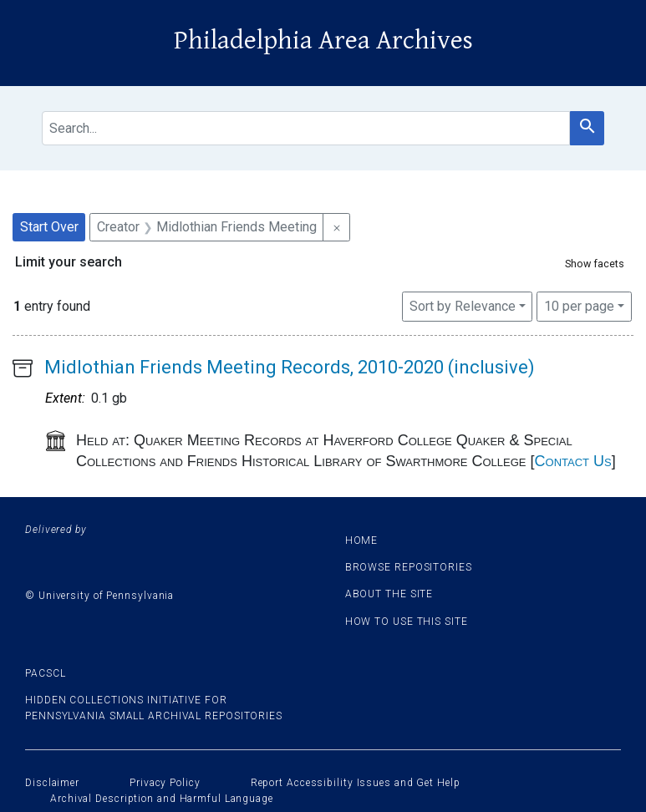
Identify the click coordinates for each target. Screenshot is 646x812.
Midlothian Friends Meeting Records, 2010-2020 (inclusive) (290, 367)
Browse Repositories (409, 567)
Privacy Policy (165, 783)
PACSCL (45, 673)
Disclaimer (52, 783)
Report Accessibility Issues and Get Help (356, 783)
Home (362, 540)
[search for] (306, 128)
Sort (463, 306)
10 (579, 305)
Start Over (49, 227)
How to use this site (407, 622)
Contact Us (573, 461)
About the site (389, 594)
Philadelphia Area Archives (323, 41)
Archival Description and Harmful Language (162, 799)
